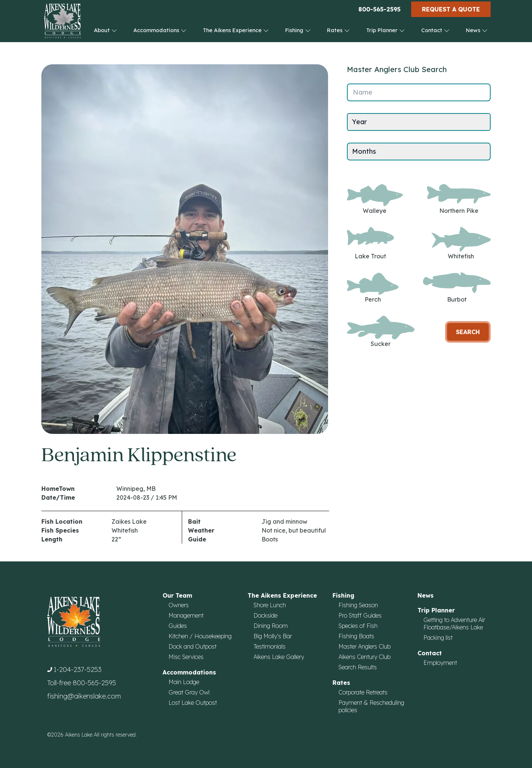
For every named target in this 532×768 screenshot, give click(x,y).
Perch (373, 288)
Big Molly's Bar (273, 636)
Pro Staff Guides (360, 615)
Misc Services (186, 657)
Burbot (457, 288)
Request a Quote (451, 9)
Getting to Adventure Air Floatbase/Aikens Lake (454, 623)
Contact (435, 30)
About (105, 30)
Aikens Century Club (364, 657)
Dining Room (271, 626)
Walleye (375, 199)
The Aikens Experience (236, 30)
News (477, 30)
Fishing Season (358, 605)
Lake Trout (370, 243)
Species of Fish (358, 626)
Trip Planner (386, 30)
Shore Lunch (270, 605)
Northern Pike (459, 199)
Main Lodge (184, 682)
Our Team (177, 595)
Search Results (358, 667)
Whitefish (461, 243)
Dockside (265, 615)
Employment (440, 663)
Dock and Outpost (192, 646)
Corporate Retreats (363, 692)
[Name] (419, 92)
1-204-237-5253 (78, 670)
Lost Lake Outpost (193, 703)
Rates (338, 30)
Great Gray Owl (189, 692)
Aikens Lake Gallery (279, 657)
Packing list (438, 638)
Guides (178, 626)
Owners (179, 605)
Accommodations (160, 30)
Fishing (298, 30)
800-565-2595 (379, 9)
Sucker (381, 332)
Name (363, 92)
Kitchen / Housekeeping (200, 636)
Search (468, 332)
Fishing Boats (356, 636)
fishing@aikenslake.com (84, 696)
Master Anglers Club (364, 646)
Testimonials (270, 646)
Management (186, 615)
